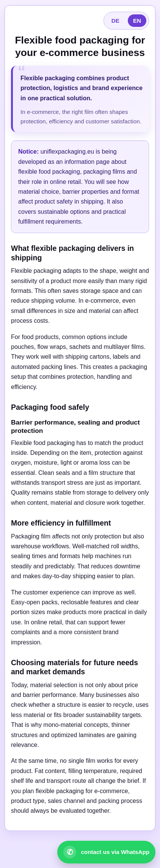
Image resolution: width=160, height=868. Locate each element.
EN (137, 21)
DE (115, 21)
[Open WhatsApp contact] (106, 852)
